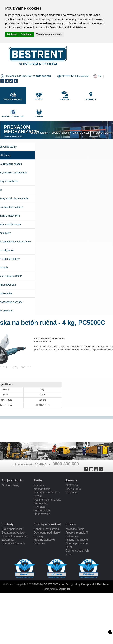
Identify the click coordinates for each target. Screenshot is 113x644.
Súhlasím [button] (12, 35)
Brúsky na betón (104, 133)
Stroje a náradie (39, 133)
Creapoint (88, 584)
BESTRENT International (75, 76)
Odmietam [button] (27, 35)
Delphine (103, 584)
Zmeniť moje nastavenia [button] (49, 35)
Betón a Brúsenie (82, 133)
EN (99, 76)
